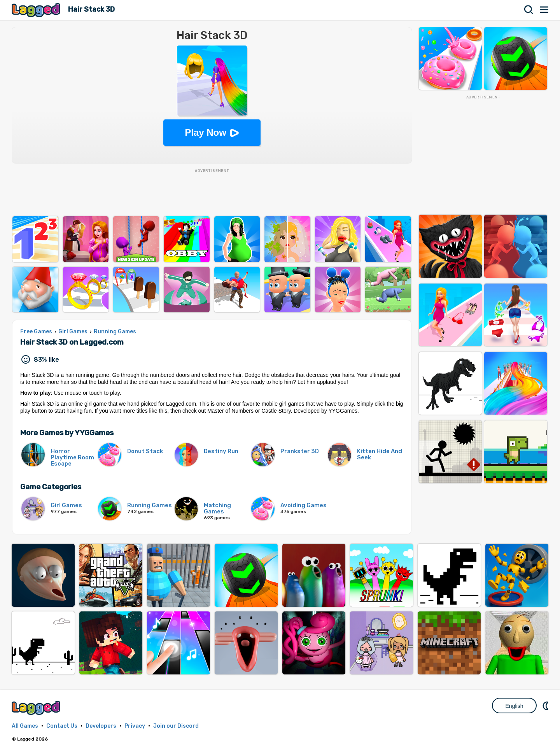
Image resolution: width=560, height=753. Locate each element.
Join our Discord (176, 726)
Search (529, 10)
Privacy (135, 726)
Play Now (206, 132)
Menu (544, 10)
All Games (25, 726)
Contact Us (62, 726)
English (514, 706)
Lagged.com (37, 708)
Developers (101, 726)
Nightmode (546, 706)
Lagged (37, 10)
